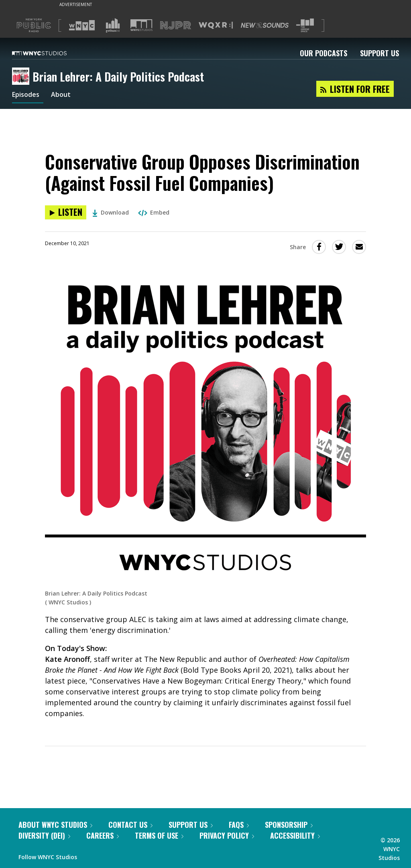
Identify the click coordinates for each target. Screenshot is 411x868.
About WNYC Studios (55, 825)
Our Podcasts (324, 53)
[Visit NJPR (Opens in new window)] (176, 26)
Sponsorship (289, 825)
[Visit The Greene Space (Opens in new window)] (305, 26)
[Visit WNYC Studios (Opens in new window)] (141, 25)
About (66, 96)
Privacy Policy (227, 835)
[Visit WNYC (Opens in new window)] (82, 25)
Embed (154, 212)
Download (111, 212)
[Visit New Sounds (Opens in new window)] (265, 25)
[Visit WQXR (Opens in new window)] (216, 26)
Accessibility (295, 835)
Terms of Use (159, 835)
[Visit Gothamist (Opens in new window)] (113, 25)
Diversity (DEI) (44, 835)
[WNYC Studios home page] (49, 53)
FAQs (239, 825)
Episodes (28, 96)
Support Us (379, 53)
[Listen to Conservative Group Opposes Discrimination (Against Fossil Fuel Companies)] (66, 212)
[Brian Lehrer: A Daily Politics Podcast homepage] (22, 77)
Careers (103, 835)
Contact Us (130, 825)
